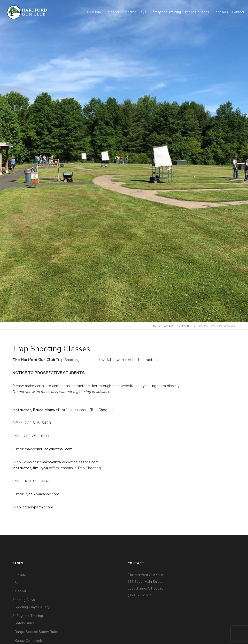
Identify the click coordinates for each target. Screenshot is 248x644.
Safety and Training (28, 616)
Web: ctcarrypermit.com (33, 507)
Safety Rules (25, 623)
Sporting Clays (24, 600)
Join (18, 582)
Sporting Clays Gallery (32, 607)
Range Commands (29, 640)
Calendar (19, 591)
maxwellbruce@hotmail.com (49, 449)
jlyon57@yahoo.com (42, 494)
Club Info (19, 575)
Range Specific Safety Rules (37, 632)
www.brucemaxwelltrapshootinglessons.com (61, 462)
